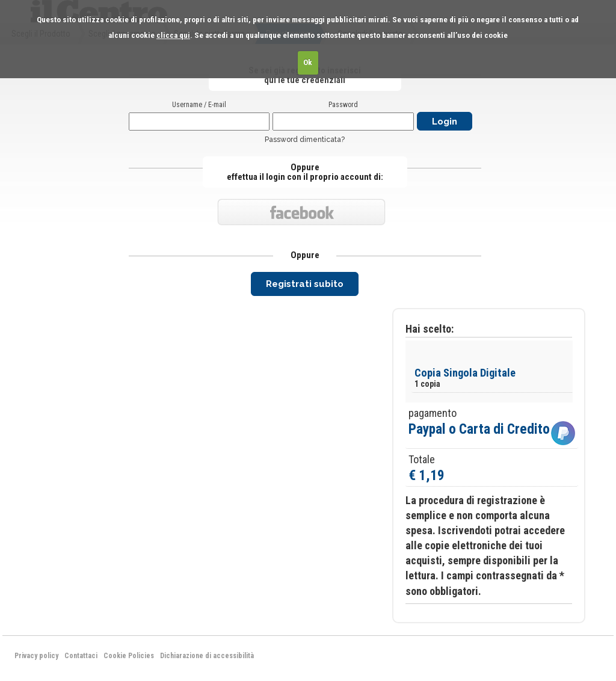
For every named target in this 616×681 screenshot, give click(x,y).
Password (343, 105)
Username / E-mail (199, 105)
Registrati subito (305, 284)
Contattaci (81, 656)
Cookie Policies (129, 656)
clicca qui (173, 35)
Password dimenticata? (305, 140)
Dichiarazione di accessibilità (207, 656)
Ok (308, 62)
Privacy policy (36, 656)
